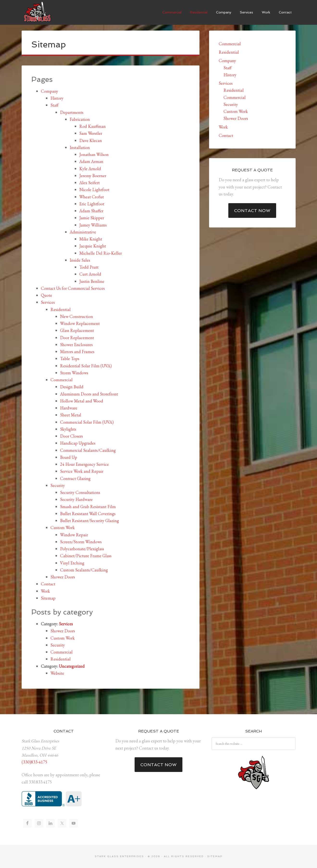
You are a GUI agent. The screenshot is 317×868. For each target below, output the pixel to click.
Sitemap (48, 598)
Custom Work (63, 528)
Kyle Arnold (90, 169)
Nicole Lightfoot (94, 190)
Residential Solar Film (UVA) (86, 366)
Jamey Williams (93, 225)
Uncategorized (72, 666)
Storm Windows (74, 373)
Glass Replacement (77, 330)
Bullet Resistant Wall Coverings (88, 514)
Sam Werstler (91, 133)
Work (45, 591)
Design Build (72, 387)
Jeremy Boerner (93, 176)
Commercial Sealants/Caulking (88, 450)
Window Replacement (80, 323)
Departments (72, 112)
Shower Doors (63, 577)
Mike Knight (91, 239)
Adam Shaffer (91, 211)
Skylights (68, 429)
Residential (61, 309)
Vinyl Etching (72, 563)
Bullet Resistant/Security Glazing (90, 521)
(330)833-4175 (34, 762)
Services (48, 302)
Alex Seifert (90, 183)
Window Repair (74, 535)
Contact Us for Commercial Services (73, 288)
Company (50, 91)
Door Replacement (77, 338)
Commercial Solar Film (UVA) (87, 422)
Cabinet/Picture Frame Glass (86, 556)
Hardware (69, 408)
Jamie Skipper (92, 218)
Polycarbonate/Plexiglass (82, 549)
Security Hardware (76, 499)
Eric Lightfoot (92, 204)
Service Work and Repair (82, 471)
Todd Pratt (89, 267)
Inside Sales (80, 260)
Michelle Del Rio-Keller (101, 253)
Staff (54, 105)
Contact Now (252, 211)
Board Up (69, 457)
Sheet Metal (71, 415)
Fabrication (80, 119)
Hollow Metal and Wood (82, 401)
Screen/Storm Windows (81, 542)
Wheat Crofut (92, 197)
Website (57, 673)
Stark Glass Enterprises (37, 12)
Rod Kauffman (93, 126)
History (57, 98)
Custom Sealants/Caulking (84, 570)
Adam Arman (91, 161)
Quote (47, 295)
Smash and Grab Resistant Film (88, 507)
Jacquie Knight (93, 246)
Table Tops (70, 359)
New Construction (77, 316)
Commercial (62, 380)
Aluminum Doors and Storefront (89, 394)
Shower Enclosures (76, 345)
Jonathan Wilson (94, 154)
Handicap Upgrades (78, 443)
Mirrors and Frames (77, 352)
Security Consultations (80, 492)
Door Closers (71, 436)
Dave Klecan (91, 140)
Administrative (83, 232)
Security (58, 485)
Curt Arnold (90, 274)
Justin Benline (92, 281)
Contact (48, 584)
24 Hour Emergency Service (84, 464)
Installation (80, 147)
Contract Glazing (75, 478)
